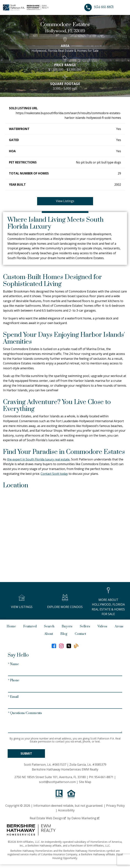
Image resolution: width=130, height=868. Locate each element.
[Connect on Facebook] (54, 646)
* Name (13, 664)
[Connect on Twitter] (69, 646)
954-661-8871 (104, 777)
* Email (13, 697)
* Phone (14, 680)
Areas (119, 626)
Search (49, 626)
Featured (30, 626)
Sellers (85, 626)
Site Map (85, 782)
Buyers (67, 626)
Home (11, 626)
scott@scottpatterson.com (57, 782)
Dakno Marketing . (86, 818)
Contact (80, 634)
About (49, 634)
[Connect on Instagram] (61, 646)
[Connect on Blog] (76, 646)
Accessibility (66, 810)
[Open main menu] (123, 7)
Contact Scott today (54, 474)
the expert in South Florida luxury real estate (38, 459)
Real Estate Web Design (48, 818)
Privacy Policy (115, 806)
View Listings (65, 201)
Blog (64, 634)
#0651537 (59, 765)
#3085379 (99, 765)
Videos (102, 626)
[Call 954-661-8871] (99, 7)
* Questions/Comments (25, 713)
